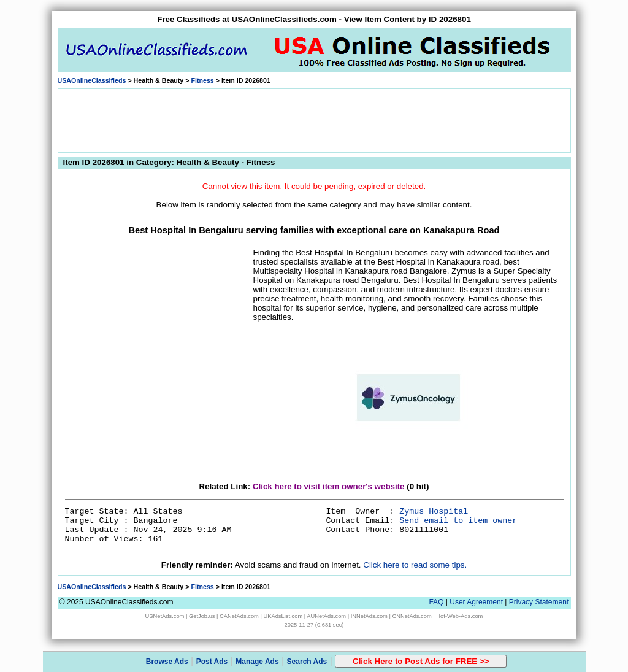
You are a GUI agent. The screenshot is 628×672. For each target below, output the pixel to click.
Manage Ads (257, 662)
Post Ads (212, 662)
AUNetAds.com (326, 616)
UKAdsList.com (283, 616)
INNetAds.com (369, 616)
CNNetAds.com (412, 616)
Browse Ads (167, 662)
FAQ (436, 602)
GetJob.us (202, 616)
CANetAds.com (239, 616)
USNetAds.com (165, 616)
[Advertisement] (314, 120)
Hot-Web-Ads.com (459, 616)
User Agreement (476, 602)
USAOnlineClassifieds (92, 80)
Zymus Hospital (434, 512)
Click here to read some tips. (415, 565)
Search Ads (307, 662)
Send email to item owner (458, 521)
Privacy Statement (539, 602)
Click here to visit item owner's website (329, 486)
